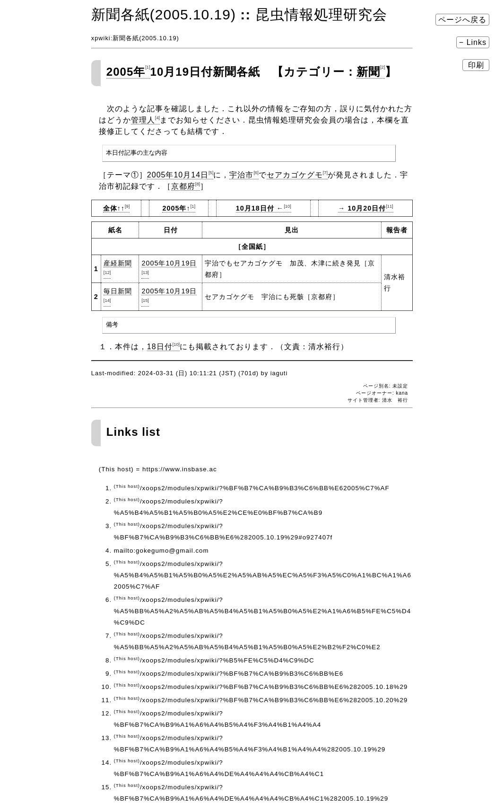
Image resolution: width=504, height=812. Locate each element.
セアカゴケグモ (297, 175)
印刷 (476, 65)
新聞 (371, 72)
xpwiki (101, 38)
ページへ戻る (462, 20)
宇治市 (244, 175)
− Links (473, 42)
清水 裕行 (395, 400)
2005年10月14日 (180, 175)
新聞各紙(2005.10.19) (164, 14)
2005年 (128, 72)
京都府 (186, 186)
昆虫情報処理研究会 (321, 14)
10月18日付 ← (264, 208)
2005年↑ (179, 208)
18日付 (163, 347)
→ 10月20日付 (366, 208)
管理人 (145, 120)
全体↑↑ (117, 208)
